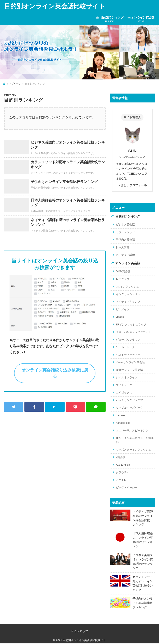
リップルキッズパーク (129, 408)
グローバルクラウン (128, 340)
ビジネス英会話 (125, 225)
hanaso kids (123, 423)
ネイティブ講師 (125, 255)
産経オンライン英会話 (129, 370)
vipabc (120, 317)
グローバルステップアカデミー (135, 332)
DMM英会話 (123, 271)
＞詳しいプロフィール (132, 185)
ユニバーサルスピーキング (132, 430)
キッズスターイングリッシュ (133, 450)
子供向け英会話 (125, 240)
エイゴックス (124, 393)
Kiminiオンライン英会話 (130, 362)
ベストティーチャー (128, 355)
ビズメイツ (123, 309)
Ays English (123, 465)
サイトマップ (79, 631)
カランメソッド (125, 232)
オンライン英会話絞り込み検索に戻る (55, 373)
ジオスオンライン (127, 377)
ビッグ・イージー (127, 488)
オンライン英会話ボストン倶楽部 (135, 440)
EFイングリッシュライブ (131, 324)
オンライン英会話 (141, 19)
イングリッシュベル (128, 294)
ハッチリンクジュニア (129, 400)
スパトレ (121, 480)
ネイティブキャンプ (128, 302)
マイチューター (125, 385)
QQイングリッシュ (127, 287)
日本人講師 (123, 247)
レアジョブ (123, 279)
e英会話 (121, 457)
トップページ (14, 84)
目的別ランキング (109, 19)
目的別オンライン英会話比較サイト (55, 6)
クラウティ (123, 472)
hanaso (120, 415)
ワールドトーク (125, 347)
